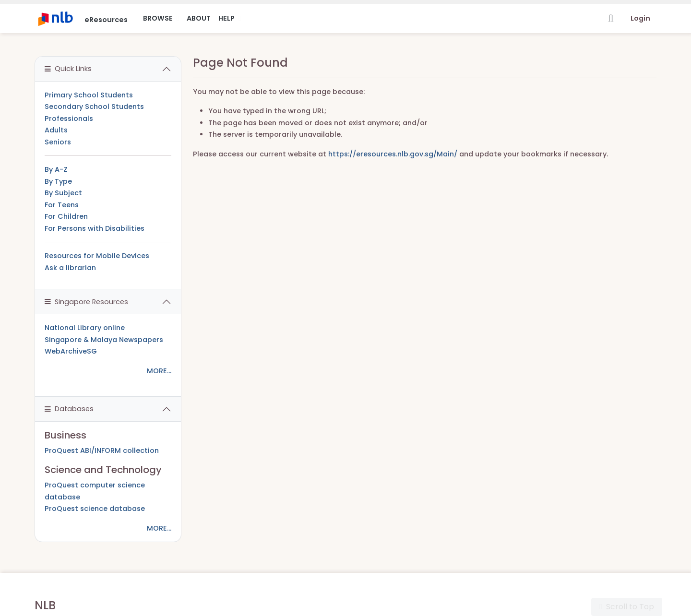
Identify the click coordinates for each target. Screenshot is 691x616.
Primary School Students (89, 95)
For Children (66, 216)
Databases (69, 409)
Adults (56, 130)
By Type (58, 181)
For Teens (62, 205)
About (199, 18)
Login (640, 18)
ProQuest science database (95, 509)
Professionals (69, 118)
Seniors (58, 142)
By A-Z (56, 169)
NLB (45, 605)
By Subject (63, 193)
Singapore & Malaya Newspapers (104, 340)
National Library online (85, 328)
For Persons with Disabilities (95, 228)
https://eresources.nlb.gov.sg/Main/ (393, 154)
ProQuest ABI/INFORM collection (102, 450)
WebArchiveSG (71, 351)
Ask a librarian (70, 268)
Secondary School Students (94, 107)
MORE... (159, 371)
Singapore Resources (86, 302)
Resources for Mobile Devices (97, 256)
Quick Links (68, 69)
